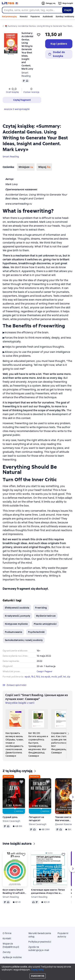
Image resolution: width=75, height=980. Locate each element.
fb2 (33, 677)
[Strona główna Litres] (10, 3)
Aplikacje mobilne (12, 957)
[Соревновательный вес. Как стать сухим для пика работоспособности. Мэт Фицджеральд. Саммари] (61, 732)
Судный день (10, 817)
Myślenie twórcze (46, 616)
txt (65, 677)
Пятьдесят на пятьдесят (36, 819)
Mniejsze (26, 167)
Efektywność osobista (17, 608)
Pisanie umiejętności (45, 624)
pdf (60, 677)
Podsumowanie (14, 632)
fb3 (38, 677)
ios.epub (46, 677)
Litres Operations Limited (38, 969)
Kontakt (7, 938)
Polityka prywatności (40, 942)
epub (27, 677)
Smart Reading (11, 157)
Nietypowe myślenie (16, 624)
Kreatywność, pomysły (18, 616)
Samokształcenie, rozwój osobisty (24, 640)
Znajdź (68, 10)
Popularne (35, 17)
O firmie (7, 933)
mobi (54, 677)
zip (69, 677)
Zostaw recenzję (31, 92)
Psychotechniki (36, 632)
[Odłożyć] (21, 782)
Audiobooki (48, 17)
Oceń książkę (12, 92)
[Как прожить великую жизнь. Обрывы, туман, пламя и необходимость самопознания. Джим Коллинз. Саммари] (15, 733)
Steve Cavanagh (11, 821)
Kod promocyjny (9, 17)
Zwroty (7, 952)
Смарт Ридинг (45, 671)
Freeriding (41, 608)
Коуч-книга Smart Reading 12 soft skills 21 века (14, 892)
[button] (12, 90)
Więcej (44, 167)
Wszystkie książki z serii (20, 703)
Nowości (24, 17)
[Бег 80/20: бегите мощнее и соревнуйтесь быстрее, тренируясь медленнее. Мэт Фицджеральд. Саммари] (38, 733)
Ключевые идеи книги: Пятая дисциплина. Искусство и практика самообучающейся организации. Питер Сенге (48, 892)
